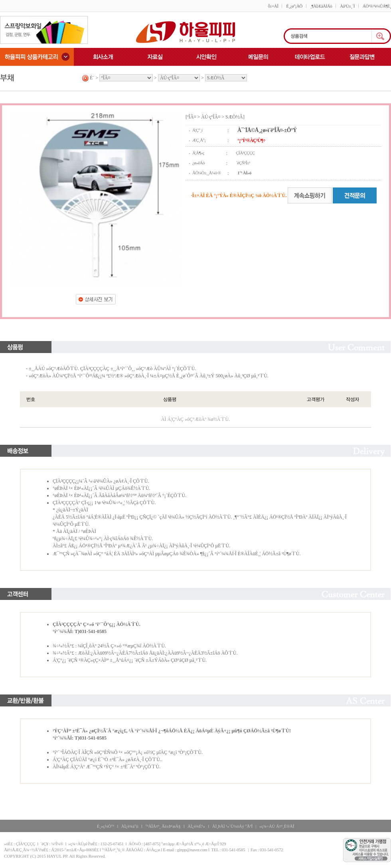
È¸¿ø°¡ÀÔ (294, 6)
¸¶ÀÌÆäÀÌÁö (321, 6)
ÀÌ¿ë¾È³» (196, 826)
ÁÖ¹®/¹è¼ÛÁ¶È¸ (377, 6)
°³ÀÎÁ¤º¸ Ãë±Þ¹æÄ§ (163, 826)
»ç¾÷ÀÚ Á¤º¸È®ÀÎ (277, 826)
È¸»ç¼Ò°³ (106, 826)
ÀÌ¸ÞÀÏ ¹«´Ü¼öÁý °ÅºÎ (232, 826)
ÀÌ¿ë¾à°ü (130, 826)
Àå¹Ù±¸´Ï (347, 6)
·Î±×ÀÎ (273, 6)
